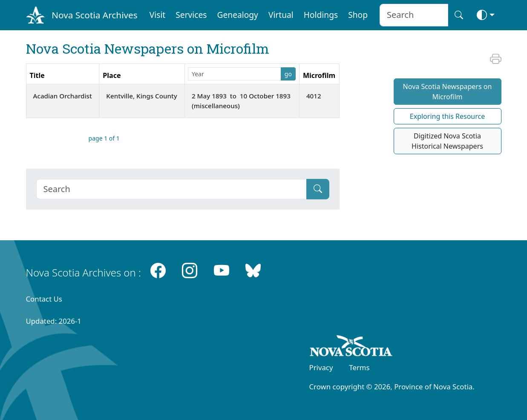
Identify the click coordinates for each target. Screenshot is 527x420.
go (288, 74)
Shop (358, 15)
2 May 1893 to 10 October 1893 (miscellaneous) (241, 101)
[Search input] (414, 15)
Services (191, 15)
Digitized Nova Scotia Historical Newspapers (447, 141)
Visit (158, 15)
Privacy (321, 367)
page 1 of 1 (104, 138)
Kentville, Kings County (142, 96)
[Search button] (459, 15)
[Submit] (318, 189)
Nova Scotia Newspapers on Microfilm (448, 92)
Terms (359, 367)
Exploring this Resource (447, 116)
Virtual (281, 15)
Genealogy (238, 15)
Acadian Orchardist (63, 96)
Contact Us (44, 299)
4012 (314, 96)
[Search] (171, 189)
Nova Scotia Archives (94, 15)
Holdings (321, 15)
